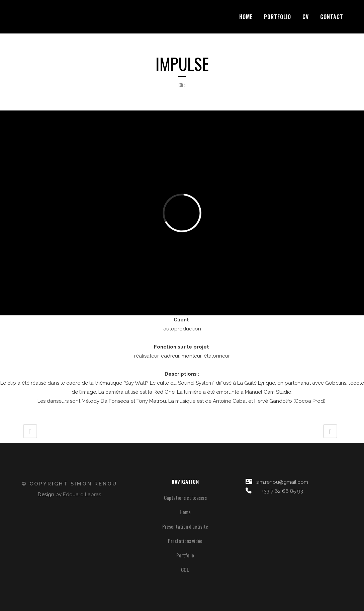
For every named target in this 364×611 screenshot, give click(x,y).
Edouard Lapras (82, 494)
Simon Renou (94, 484)
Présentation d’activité (185, 526)
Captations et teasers (185, 498)
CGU (185, 569)
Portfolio (185, 555)
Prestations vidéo (185, 541)
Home (185, 512)
